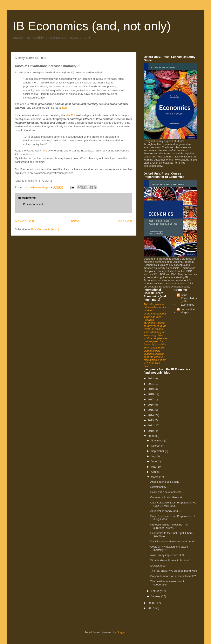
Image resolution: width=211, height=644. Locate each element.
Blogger (121, 632)
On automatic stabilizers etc (167, 497)
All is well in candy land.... (165, 511)
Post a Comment (33, 204)
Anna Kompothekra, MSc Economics (189, 300)
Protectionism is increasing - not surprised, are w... (169, 526)
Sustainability (158, 487)
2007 (151, 608)
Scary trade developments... (167, 492)
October (156, 446)
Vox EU (70, 115)
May (154, 467)
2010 (151, 431)
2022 (151, 378)
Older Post (123, 221)
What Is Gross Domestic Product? (170, 560)
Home (74, 221)
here (65, 108)
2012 (151, 425)
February (157, 591)
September (158, 451)
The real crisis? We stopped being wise (173, 571)
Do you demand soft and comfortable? (173, 576)
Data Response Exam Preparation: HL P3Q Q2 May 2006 (173, 504)
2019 (151, 389)
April (154, 472)
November (158, 440)
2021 (151, 384)
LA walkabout (158, 566)
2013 (151, 420)
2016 (151, 405)
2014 (151, 415)
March (155, 477)
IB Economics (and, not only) (92, 26)
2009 (151, 436)
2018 (151, 394)
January (156, 596)
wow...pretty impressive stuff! (167, 555)
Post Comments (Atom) (45, 229)
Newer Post (25, 221)
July (154, 456)
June (154, 461)
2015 (151, 410)
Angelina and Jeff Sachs (165, 482)
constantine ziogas (188, 311)
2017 (151, 399)
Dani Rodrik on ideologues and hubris (173, 541)
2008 (151, 603)
